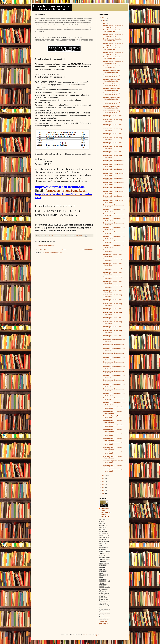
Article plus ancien (87, 249)
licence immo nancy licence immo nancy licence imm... (113, 26)
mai (105, 23)
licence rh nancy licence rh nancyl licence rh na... (113, 116)
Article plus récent (41, 249)
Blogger (96, 635)
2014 (103, 479)
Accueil (64, 249)
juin (105, 20)
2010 (103, 490)
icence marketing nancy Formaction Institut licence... (113, 408)
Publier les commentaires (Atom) (53, 253)
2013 (103, 482)
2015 (103, 476)
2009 (103, 493)
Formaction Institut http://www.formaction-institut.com (106, 513)
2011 (103, 487)
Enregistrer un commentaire (46, 245)
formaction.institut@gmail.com (66, 191)
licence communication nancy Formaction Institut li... (111, 71)
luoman (85, 635)
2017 (103, 18)
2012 (103, 484)
